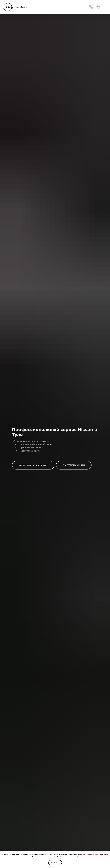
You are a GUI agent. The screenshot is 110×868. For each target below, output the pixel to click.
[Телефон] (91, 7)
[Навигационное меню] (105, 7)
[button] (33, 465)
